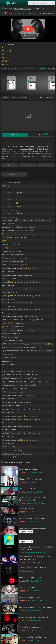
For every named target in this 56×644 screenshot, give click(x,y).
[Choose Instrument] (25, 98)
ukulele (20, 98)
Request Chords (26, 532)
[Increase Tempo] (12, 69)
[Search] (53, 3)
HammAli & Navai (23, 9)
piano (13, 98)
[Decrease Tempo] (3, 69)
